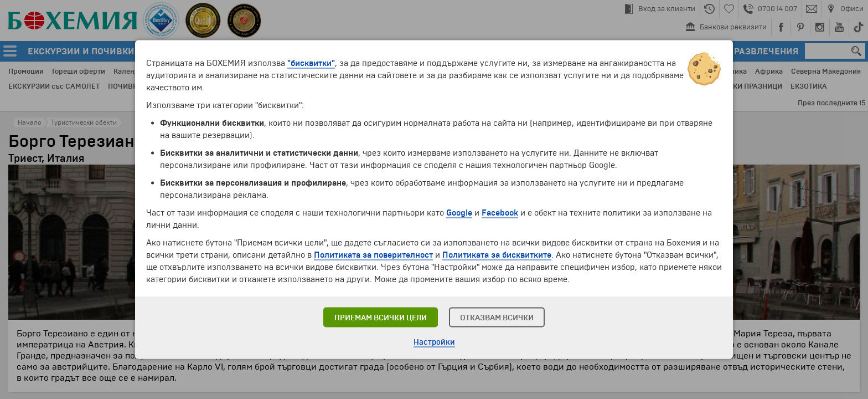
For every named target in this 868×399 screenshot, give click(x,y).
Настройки (434, 342)
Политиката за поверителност (373, 255)
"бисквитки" (311, 63)
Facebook (500, 213)
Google (459, 213)
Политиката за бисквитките (497, 255)
